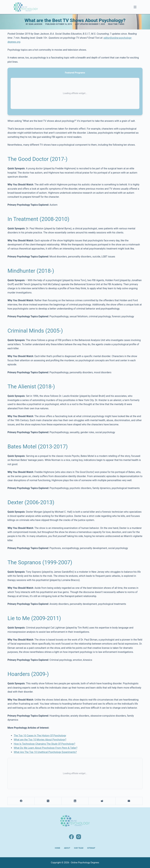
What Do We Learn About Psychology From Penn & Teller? (45, 748)
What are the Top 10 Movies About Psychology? (40, 740)
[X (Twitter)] (48, 801)
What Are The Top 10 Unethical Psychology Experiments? (45, 752)
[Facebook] (21, 801)
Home (57, 848)
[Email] (129, 801)
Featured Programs (75, 73)
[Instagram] (79, 837)
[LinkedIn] (75, 801)
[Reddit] (102, 801)
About (67, 848)
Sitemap (91, 848)
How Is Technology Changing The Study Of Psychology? (44, 744)
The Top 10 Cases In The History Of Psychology (40, 736)
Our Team (79, 848)
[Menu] (135, 7)
